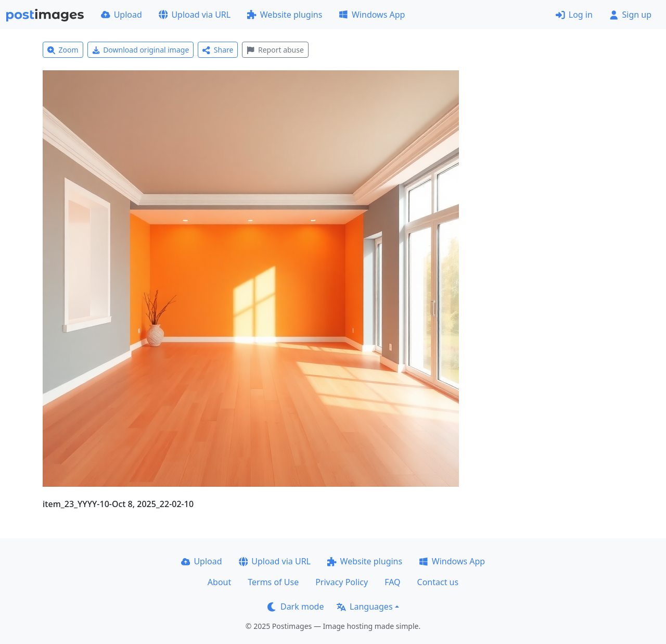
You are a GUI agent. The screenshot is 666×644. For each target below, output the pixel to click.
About (219, 582)
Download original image (141, 50)
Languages (364, 607)
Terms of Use (273, 582)
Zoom (63, 50)
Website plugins (285, 15)
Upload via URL (195, 15)
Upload (121, 15)
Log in (574, 15)
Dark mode (296, 607)
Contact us (438, 582)
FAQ (392, 582)
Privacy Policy (342, 582)
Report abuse (275, 50)
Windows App (372, 15)
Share (218, 50)
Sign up (630, 15)
